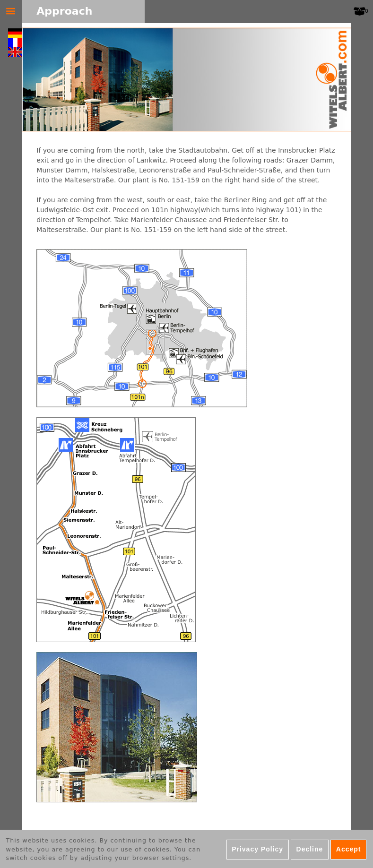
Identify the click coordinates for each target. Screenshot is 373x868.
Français (15, 43)
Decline (310, 851)
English (15, 52)
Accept (349, 851)
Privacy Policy (257, 851)
